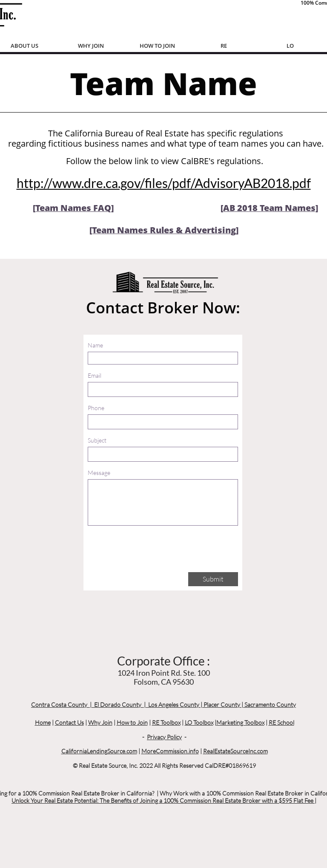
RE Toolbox (166, 722)
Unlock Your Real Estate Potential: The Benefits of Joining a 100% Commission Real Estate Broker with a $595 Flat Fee (163, 800)
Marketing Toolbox (240, 722)
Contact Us (69, 722)
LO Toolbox (199, 722)
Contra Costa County (59, 705)
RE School (281, 722)
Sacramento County (270, 705)
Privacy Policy (164, 737)
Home (43, 722)
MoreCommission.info (170, 751)
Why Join (100, 722)
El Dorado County (118, 705)
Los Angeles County (174, 705)
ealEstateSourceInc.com (237, 751)
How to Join (132, 722)
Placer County (222, 705)
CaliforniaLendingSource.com (99, 751)
